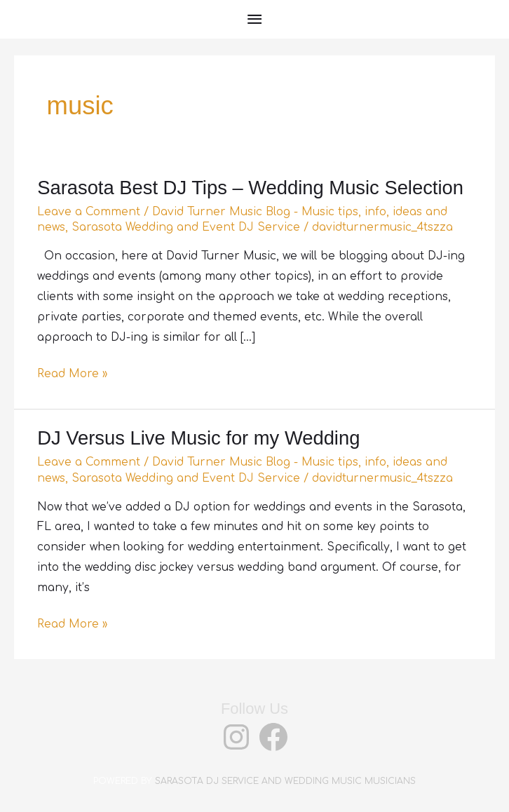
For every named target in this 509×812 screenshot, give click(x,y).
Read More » (72, 374)
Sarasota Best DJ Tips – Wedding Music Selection (250, 188)
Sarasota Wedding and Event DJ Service (186, 227)
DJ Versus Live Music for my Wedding (198, 438)
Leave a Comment (89, 212)
